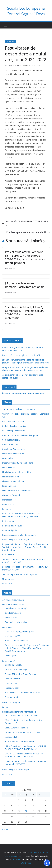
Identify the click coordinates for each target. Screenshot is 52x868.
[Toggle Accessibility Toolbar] (47, 863)
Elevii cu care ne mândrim (14, 481)
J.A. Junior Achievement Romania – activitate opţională (25, 285)
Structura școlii (9, 579)
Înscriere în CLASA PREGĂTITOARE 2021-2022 (25, 223)
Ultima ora (10, 41)
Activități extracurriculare (13, 421)
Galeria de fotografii (11, 495)
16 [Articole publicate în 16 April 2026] (26, 811)
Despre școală (9, 467)
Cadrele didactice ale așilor (14, 426)
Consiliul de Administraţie (13, 449)
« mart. (5, 829)
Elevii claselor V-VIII (11, 477)
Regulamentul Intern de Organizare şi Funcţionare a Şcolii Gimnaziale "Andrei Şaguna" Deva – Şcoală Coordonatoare (25, 547)
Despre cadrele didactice (13, 454)
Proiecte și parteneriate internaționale (19, 535)
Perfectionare (8, 521)
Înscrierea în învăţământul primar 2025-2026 (23, 394)
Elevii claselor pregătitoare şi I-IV (17, 472)
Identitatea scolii (10, 500)
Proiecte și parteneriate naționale (17, 540)
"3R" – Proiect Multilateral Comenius (19, 409)
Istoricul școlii (8, 504)
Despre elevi (8, 458)
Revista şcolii (8, 555)
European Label (9, 486)
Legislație (6, 509)
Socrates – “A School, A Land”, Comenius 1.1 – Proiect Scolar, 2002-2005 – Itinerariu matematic (24, 313)
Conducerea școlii (10, 444)
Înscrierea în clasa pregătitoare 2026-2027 (21, 355)
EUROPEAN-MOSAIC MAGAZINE (17, 491)
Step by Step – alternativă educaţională (20, 574)
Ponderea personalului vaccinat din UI (28, 232)
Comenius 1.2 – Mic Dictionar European (20, 435)
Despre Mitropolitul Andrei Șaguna (18, 463)
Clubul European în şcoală (14, 431)
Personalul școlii (9, 530)
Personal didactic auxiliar (13, 526)
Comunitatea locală (11, 440)
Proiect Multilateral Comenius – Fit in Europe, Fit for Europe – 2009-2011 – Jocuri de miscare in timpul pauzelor (26, 257)
